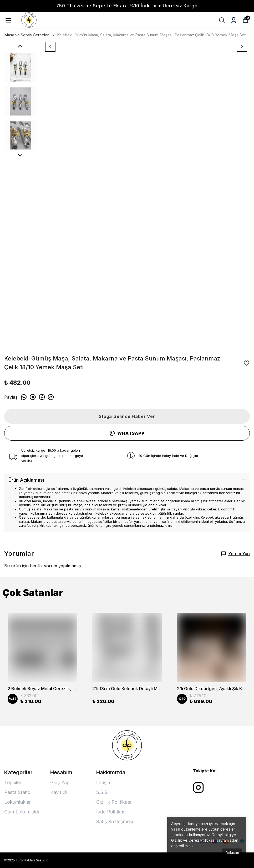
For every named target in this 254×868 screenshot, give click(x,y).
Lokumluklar (17, 802)
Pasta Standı (18, 792)
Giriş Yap (60, 782)
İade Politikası (111, 812)
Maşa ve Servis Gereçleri (27, 35)
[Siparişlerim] (234, 20)
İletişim (104, 782)
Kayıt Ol (59, 792)
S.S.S (102, 792)
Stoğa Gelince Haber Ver (127, 416)
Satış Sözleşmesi (115, 821)
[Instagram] (198, 787)
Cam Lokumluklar (23, 812)
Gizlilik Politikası (114, 802)
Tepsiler (13, 782)
